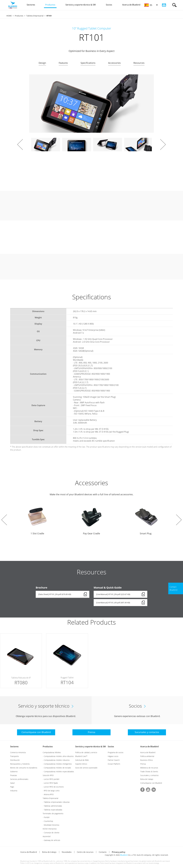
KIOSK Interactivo (50, 829)
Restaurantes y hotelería (20, 764)
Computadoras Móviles (52, 752)
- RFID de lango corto (51, 791)
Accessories (114, 63)
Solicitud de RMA (82, 760)
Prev (20, 145)
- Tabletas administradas (52, 806)
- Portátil (46, 817)
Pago (12, 787)
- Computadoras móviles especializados (58, 772)
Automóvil (47, 836)
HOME (9, 16)
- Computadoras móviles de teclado (57, 768)
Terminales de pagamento (53, 813)
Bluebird (124, 855)
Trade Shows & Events (149, 772)
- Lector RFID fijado (50, 783)
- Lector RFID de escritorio (53, 787)
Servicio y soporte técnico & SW (90, 747)
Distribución (15, 760)
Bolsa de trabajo (147, 779)
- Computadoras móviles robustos (56, 760)
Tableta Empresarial (35, 16)
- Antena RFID (48, 794)
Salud (12, 783)
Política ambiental (147, 756)
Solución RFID (48, 775)
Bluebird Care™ (81, 756)
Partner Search (114, 760)
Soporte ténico (81, 764)
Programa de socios (116, 752)
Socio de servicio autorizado (86, 768)
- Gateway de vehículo (51, 840)
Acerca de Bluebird (149, 747)
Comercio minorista (18, 752)
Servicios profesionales (19, 779)
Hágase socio (113, 756)
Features (63, 63)
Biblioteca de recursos (149, 768)
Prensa (143, 764)
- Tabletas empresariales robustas (56, 802)
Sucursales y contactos (149, 775)
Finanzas (14, 775)
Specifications (88, 63)
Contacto (103, 852)
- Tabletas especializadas (52, 810)
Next (163, 145)
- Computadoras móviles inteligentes (57, 764)
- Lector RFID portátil (51, 779)
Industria (14, 791)
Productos (19, 16)
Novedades (67, 852)
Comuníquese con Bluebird (151, 783)
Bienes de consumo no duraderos (24, 768)
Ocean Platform (114, 764)
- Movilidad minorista (51, 825)
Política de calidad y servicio (86, 752)
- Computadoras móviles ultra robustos (58, 756)
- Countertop (48, 821)
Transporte (14, 756)
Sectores (14, 747)
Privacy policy (119, 852)
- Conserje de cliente (51, 833)
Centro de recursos (85, 852)
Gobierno (14, 772)
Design (42, 63)
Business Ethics (147, 760)
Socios (111, 747)
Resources (139, 63)
